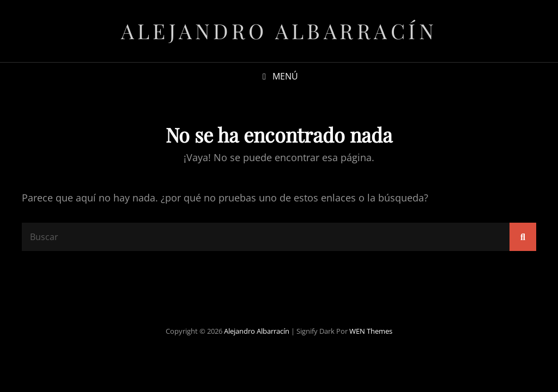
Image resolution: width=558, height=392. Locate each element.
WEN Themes (371, 331)
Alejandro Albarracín (279, 31)
